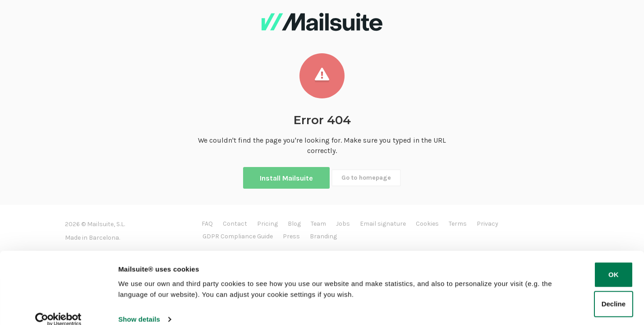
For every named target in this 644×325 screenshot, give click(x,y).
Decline (614, 292)
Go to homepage (366, 178)
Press (291, 236)
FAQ (207, 224)
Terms (458, 224)
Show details (139, 307)
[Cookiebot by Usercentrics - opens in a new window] (58, 307)
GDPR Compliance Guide (238, 236)
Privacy (488, 224)
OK (614, 262)
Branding (323, 236)
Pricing (267, 224)
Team (318, 224)
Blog (294, 224)
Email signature (383, 224)
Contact (235, 224)
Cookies (427, 224)
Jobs (343, 224)
